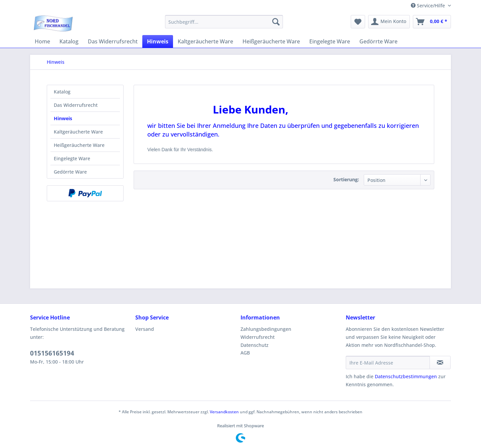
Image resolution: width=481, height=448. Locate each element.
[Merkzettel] (358, 22)
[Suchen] (276, 22)
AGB (245, 353)
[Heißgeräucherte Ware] (271, 41)
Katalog (62, 92)
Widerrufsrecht (258, 337)
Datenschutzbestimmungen (406, 376)
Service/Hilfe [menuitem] (429, 6)
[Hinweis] (158, 41)
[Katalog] (69, 41)
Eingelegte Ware (72, 158)
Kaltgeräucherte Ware (78, 132)
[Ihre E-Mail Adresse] (388, 363)
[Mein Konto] (389, 22)
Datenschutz (255, 345)
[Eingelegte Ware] (330, 41)
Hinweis (63, 118)
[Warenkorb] (432, 22)
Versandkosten (224, 412)
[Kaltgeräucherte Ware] (205, 41)
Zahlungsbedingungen (266, 329)
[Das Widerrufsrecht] (113, 41)
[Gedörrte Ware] (378, 41)
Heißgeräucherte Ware (79, 145)
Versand (145, 329)
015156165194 (52, 353)
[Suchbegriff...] (224, 22)
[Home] (42, 41)
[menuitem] (224, 22)
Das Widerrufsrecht (76, 105)
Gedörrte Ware (70, 172)
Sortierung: (346, 179)
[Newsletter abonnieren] (440, 363)
